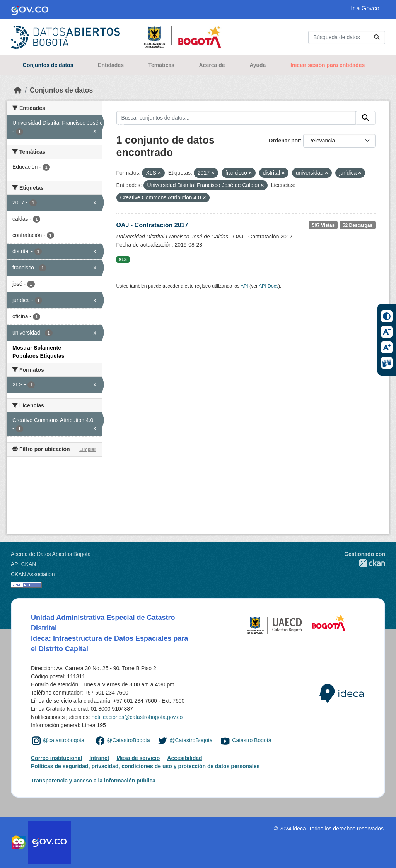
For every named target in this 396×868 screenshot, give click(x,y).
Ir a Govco (365, 8)
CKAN (365, 563)
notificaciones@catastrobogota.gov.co (137, 717)
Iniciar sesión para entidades (328, 65)
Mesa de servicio (138, 758)
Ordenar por (284, 141)
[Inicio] (18, 90)
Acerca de (212, 65)
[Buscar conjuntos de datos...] (347, 37)
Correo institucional (56, 758)
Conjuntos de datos (48, 65)
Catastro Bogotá (252, 740)
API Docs (269, 286)
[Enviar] (377, 37)
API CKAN (23, 564)
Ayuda (258, 65)
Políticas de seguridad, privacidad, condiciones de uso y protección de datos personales (145, 766)
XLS (123, 259)
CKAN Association (33, 574)
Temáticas (161, 65)
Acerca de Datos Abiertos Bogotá (51, 554)
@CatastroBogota (128, 740)
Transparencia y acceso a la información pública (93, 781)
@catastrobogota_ (65, 740)
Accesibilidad (184, 758)
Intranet (99, 758)
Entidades (111, 65)
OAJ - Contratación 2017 (152, 225)
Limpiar (88, 449)
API (244, 286)
